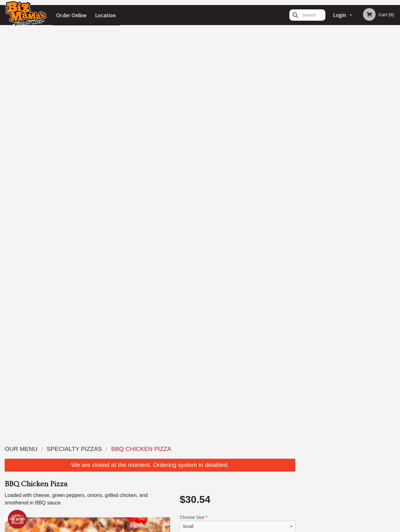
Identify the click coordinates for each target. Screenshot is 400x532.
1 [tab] (327, 129)
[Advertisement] (150, 405)
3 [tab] (345, 129)
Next (395, 89)
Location (106, 15)
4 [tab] (355, 129)
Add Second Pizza (237, 142)
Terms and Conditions (250, 456)
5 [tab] (364, 129)
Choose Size (237, 118)
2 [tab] (336, 129)
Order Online (71, 15)
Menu (184, 449)
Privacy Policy (243, 464)
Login (340, 15)
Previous (305, 89)
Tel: (302, 464)
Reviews (238, 449)
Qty (197, 192)
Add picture (17, 114)
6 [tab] (374, 129)
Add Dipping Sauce (235, 357)
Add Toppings (235, 311)
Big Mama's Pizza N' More (81, 441)
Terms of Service (211, 528)
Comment (237, 167)
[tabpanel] (350, 89)
